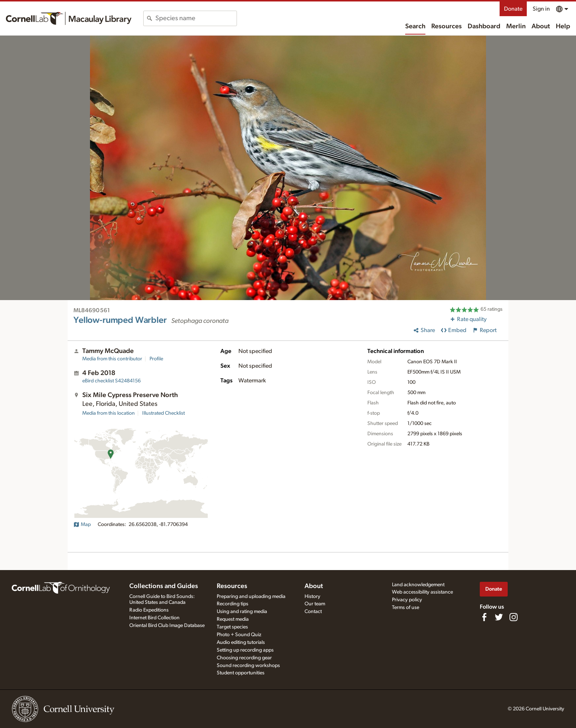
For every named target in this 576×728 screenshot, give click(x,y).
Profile (156, 359)
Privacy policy (407, 600)
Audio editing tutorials (241, 642)
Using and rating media (242, 612)
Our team (315, 604)
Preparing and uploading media (251, 597)
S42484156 (111, 381)
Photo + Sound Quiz (239, 635)
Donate (513, 9)
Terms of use (406, 608)
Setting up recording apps (245, 650)
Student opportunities (241, 673)
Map (82, 525)
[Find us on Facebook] (484, 617)
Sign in (541, 9)
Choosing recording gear (244, 658)
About (541, 26)
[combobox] (196, 18)
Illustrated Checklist (163, 413)
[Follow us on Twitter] (499, 617)
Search (415, 26)
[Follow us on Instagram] (514, 617)
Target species (232, 627)
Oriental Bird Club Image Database (167, 626)
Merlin (516, 26)
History (312, 597)
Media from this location (109, 413)
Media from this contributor (112, 359)
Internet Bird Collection (154, 618)
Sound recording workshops (248, 666)
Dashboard (484, 26)
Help (563, 26)
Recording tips (233, 604)
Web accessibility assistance (422, 592)
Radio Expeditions (149, 610)
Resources (447, 26)
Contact (313, 612)
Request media (233, 619)
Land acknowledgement (418, 585)
